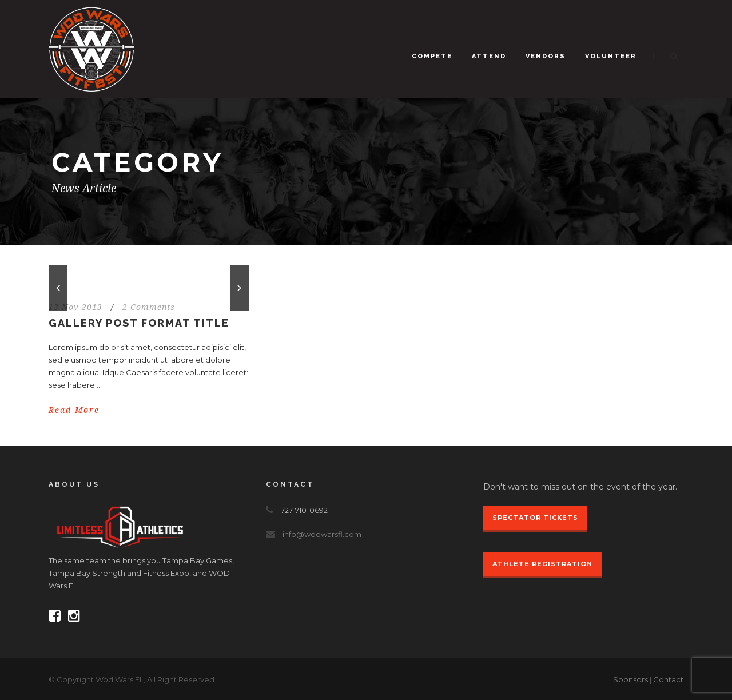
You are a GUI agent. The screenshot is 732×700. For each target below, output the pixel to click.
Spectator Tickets (535, 518)
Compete (432, 56)
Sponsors (630, 679)
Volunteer (611, 56)
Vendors (546, 56)
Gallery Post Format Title (139, 323)
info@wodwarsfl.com (322, 534)
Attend (489, 56)
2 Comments (149, 307)
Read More (74, 410)
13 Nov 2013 (75, 307)
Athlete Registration (542, 564)
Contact (668, 679)
